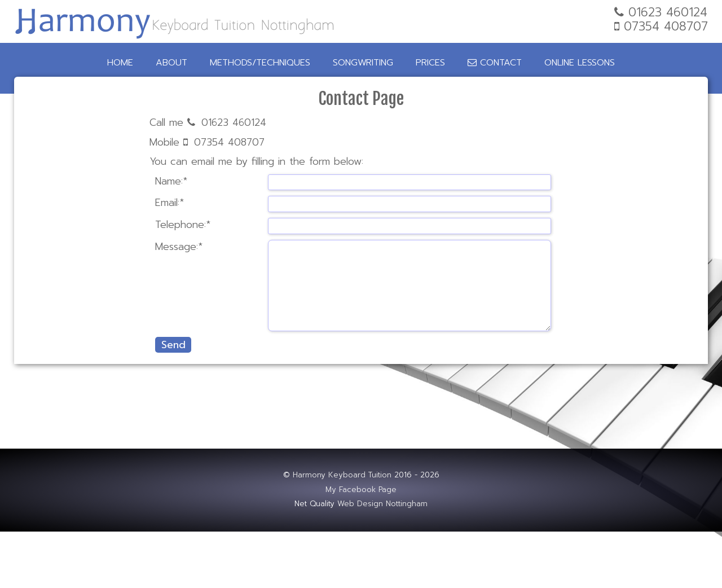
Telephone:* (183, 225)
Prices (430, 63)
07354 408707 (229, 142)
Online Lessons (580, 63)
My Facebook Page (361, 490)
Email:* (170, 203)
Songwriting (363, 63)
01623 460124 (234, 122)
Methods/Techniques (260, 63)
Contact (495, 63)
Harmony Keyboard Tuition (342, 475)
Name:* (171, 181)
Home (120, 63)
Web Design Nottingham (382, 504)
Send (173, 345)
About (171, 63)
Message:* (179, 247)
